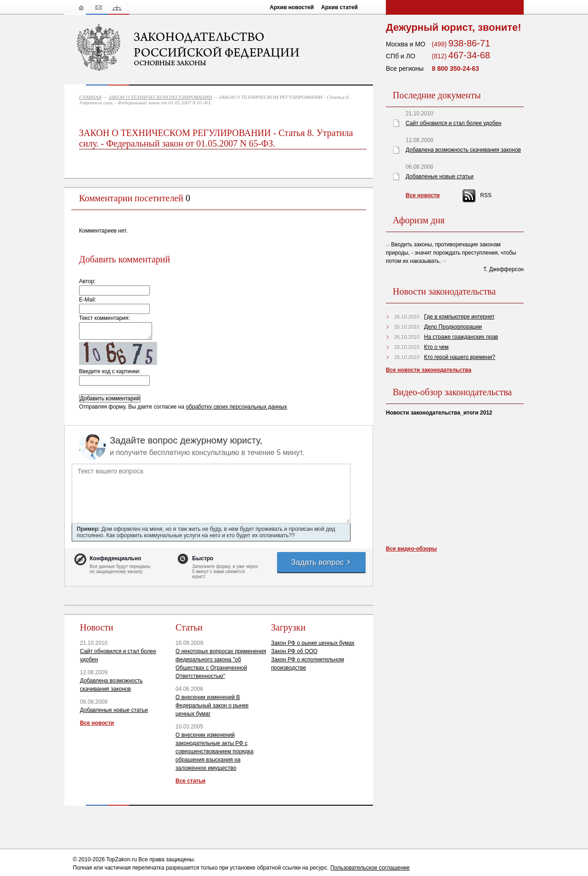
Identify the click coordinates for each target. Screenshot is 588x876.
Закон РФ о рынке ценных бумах (313, 643)
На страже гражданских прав (461, 337)
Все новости (97, 723)
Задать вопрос (321, 562)
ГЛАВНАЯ (90, 97)
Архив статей (339, 7)
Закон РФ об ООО (294, 651)
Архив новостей (292, 7)
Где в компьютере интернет (459, 317)
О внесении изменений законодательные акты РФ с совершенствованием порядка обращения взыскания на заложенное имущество (215, 751)
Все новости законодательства (429, 370)
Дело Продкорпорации (453, 327)
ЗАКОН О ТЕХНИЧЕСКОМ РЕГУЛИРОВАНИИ (160, 97)
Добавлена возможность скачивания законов (463, 150)
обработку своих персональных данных (236, 407)
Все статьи (190, 781)
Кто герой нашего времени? (460, 357)
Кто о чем (436, 347)
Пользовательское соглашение (370, 868)
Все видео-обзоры (411, 549)
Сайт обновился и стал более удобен (453, 123)
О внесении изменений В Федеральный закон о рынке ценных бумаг (212, 705)
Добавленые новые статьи (114, 710)
